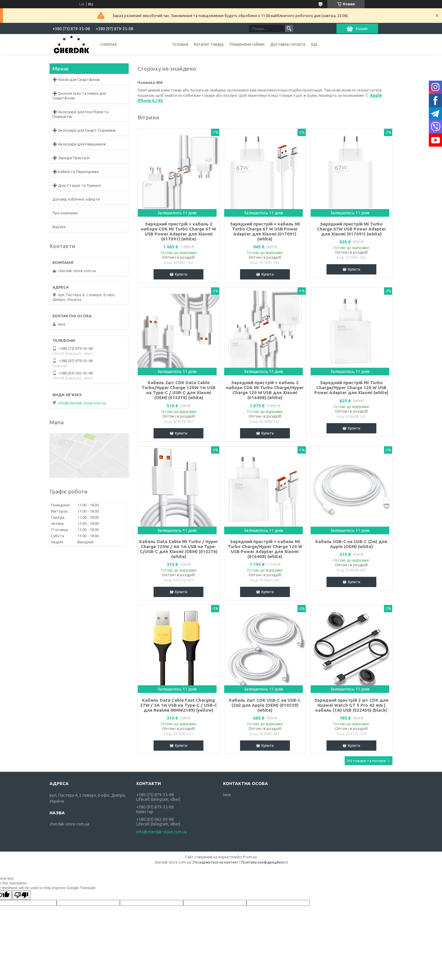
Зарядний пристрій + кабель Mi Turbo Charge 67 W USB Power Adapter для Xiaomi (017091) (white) (265, 231)
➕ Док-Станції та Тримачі (77, 185)
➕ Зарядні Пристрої (71, 158)
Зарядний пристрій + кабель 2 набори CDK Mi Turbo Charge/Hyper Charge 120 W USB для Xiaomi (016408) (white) (265, 390)
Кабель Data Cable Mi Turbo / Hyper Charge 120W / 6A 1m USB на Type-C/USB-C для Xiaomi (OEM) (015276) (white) (178, 549)
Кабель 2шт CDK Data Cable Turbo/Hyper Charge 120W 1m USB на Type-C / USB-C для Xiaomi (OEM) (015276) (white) (178, 390)
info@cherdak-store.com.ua (82, 403)
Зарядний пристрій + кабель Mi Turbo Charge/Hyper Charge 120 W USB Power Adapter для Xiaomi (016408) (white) (265, 549)
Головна (180, 44)
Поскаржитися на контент (216, 862)
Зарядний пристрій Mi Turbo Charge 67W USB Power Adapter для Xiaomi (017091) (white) (351, 229)
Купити (181, 274)
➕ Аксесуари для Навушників (79, 144)
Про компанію (65, 213)
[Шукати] (289, 28)
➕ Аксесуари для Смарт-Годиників (84, 130)
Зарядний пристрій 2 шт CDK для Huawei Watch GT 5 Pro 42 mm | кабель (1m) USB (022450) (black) (351, 705)
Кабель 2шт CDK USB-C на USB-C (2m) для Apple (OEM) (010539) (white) (265, 705)
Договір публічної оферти (76, 199)
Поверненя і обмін (247, 44)
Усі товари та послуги (366, 761)
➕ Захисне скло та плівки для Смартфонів (79, 96)
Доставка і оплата (288, 44)
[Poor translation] (21, 895)
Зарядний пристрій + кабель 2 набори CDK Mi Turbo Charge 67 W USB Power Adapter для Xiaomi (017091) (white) (178, 231)
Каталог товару (209, 44)
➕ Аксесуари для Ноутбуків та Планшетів (80, 114)
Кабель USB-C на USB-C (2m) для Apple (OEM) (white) (351, 544)
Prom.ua (250, 857)
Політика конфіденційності (265, 862)
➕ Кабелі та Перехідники (76, 172)
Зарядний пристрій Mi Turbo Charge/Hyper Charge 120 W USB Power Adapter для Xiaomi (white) (351, 388)
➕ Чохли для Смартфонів (76, 79)
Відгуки (59, 227)
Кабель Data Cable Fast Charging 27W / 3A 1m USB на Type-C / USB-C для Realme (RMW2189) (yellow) (179, 705)
